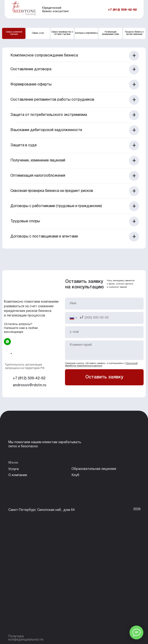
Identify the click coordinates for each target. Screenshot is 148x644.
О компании (18, 475)
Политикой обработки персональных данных (101, 364)
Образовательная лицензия (94, 469)
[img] (7, 342)
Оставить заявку (104, 377)
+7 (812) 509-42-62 (122, 10)
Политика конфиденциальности (26, 638)
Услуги (14, 469)
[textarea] (104, 350)
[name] (104, 304)
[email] (104, 332)
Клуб (76, 475)
